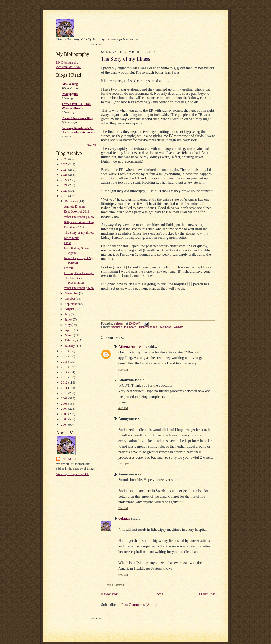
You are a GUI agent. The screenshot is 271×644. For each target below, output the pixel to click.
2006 (65, 414)
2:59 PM (123, 508)
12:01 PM (124, 464)
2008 (65, 404)
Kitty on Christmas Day (79, 222)
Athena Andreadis (133, 347)
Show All (91, 145)
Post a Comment (116, 585)
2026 (65, 159)
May (68, 325)
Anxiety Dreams (74, 206)
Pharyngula (70, 94)
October (70, 299)
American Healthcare (123, 327)
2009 (65, 398)
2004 (65, 425)
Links (68, 243)
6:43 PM (123, 408)
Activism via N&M (69, 67)
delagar (69, 459)
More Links (71, 238)
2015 (65, 367)
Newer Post (110, 594)
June (68, 319)
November (72, 293)
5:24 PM (123, 370)
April (69, 330)
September (72, 304)
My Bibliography (67, 62)
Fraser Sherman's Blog (77, 118)
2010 (65, 393)
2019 (65, 196)
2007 (65, 409)
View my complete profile (73, 474)
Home (159, 594)
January (70, 346)
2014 (65, 372)
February (71, 340)
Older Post (207, 594)
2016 (65, 362)
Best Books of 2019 (77, 211)
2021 (65, 185)
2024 (65, 170)
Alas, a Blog (70, 84)
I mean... (70, 268)
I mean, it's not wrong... (79, 273)
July (68, 314)
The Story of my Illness (79, 233)
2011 (65, 388)
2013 (65, 377)
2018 (65, 351)
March (69, 335)
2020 (65, 191)
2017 (65, 356)
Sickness (166, 327)
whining (179, 327)
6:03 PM (123, 575)
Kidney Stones (148, 327)
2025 (65, 164)
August (70, 309)
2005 (65, 419)
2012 (65, 382)
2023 (65, 175)
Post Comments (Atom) (139, 605)
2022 (65, 180)
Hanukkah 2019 (74, 227)
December (72, 201)
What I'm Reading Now (79, 217)
